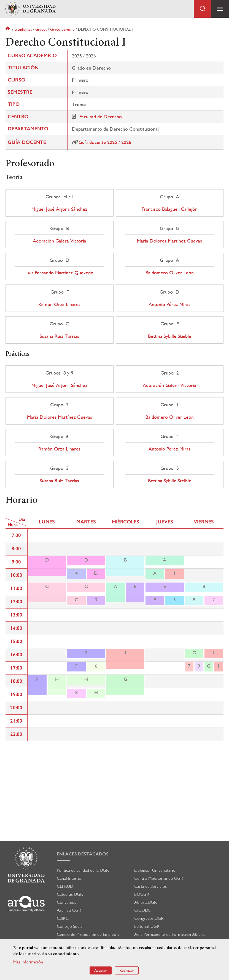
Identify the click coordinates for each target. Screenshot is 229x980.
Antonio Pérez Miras (169, 304)
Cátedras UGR (70, 894)
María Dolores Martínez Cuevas (169, 241)
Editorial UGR (147, 926)
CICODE (142, 910)
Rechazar (127, 970)
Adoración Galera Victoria (60, 241)
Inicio (8, 29)
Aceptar (101, 970)
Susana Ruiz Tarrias (59, 336)
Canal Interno (69, 878)
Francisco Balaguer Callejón (170, 209)
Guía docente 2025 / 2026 (105, 142)
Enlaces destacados (83, 854)
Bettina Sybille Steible (170, 336)
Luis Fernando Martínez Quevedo (59, 273)
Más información (28, 962)
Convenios (66, 902)
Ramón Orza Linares (59, 304)
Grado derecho (62, 29)
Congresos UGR (149, 918)
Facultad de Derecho (101, 116)
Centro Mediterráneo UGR (159, 878)
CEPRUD (65, 886)
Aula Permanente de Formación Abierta (170, 934)
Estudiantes (23, 29)
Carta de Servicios (150, 886)
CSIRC (63, 918)
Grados (41, 29)
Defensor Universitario (155, 870)
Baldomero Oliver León (170, 273)
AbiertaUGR (146, 902)
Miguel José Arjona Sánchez (59, 209)
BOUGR (142, 894)
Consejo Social (70, 926)
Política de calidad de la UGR (83, 870)
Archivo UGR (69, 910)
